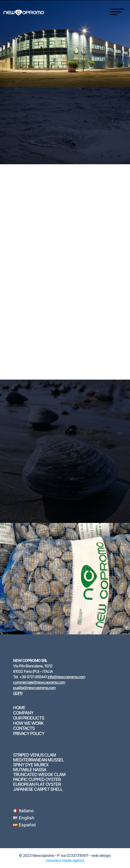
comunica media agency (65, 860)
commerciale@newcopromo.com (39, 682)
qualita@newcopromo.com (34, 688)
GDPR (18, 693)
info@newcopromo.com (66, 677)
